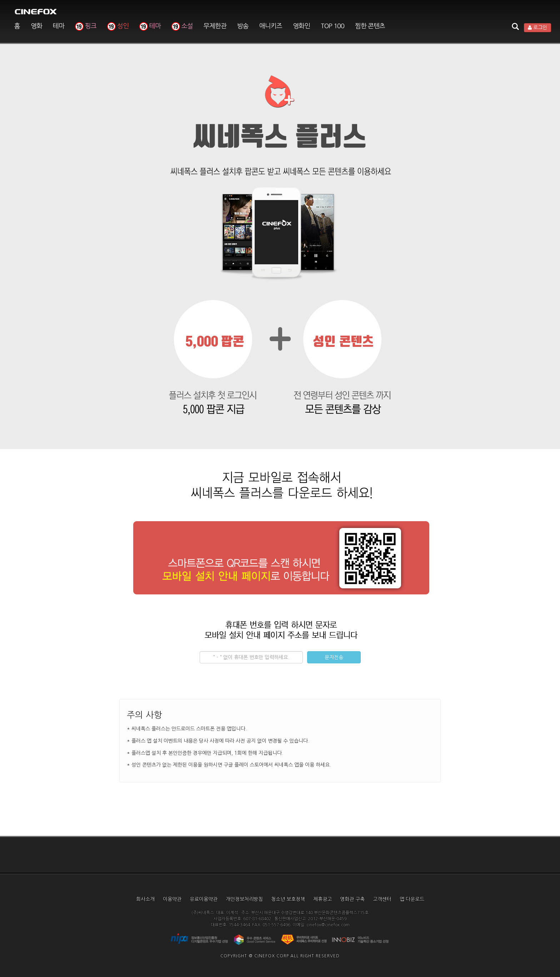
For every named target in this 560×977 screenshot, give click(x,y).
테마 (59, 26)
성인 (118, 26)
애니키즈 (271, 26)
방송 (243, 26)
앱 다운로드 (412, 899)
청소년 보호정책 (288, 899)
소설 (182, 26)
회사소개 (145, 899)
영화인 (301, 26)
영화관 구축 (352, 899)
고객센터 (382, 899)
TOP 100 (332, 26)
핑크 (86, 26)
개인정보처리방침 (244, 899)
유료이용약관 (204, 899)
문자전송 (334, 657)
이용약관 (172, 899)
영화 (36, 26)
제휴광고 (322, 899)
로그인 (537, 28)
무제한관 (215, 26)
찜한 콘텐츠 (370, 26)
